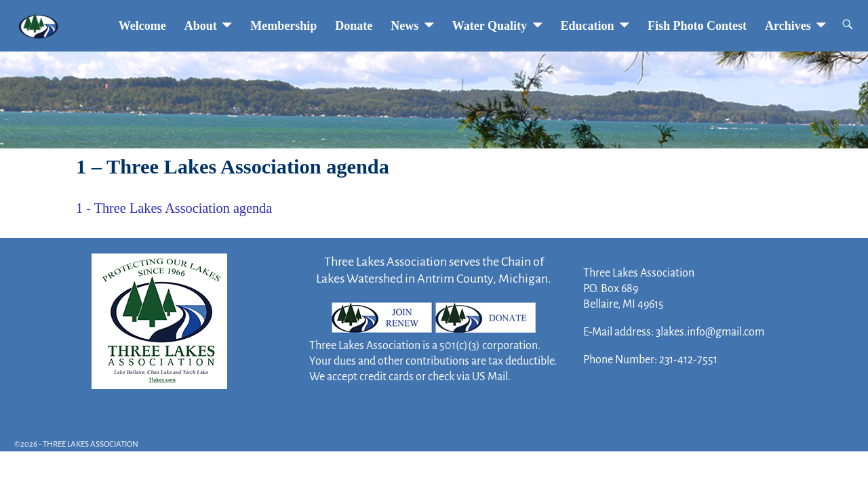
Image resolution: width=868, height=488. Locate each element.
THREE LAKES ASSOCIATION (91, 444)
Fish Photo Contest (697, 26)
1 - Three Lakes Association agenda (174, 208)
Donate (354, 26)
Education (588, 26)
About (201, 26)
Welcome (142, 26)
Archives (788, 26)
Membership (283, 26)
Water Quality (490, 26)
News (405, 26)
